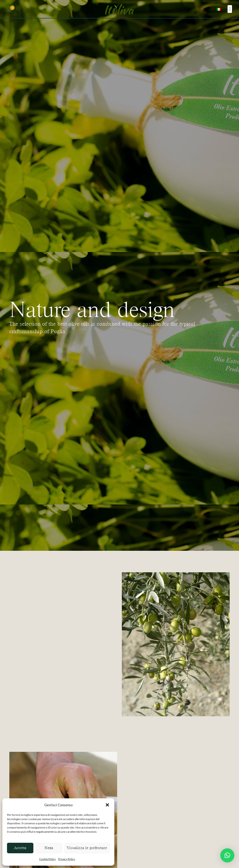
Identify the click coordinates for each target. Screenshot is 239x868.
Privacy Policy (67, 859)
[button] (107, 805)
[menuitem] (219, 9)
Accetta (20, 848)
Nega (49, 848)
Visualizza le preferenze (87, 848)
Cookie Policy (47, 859)
